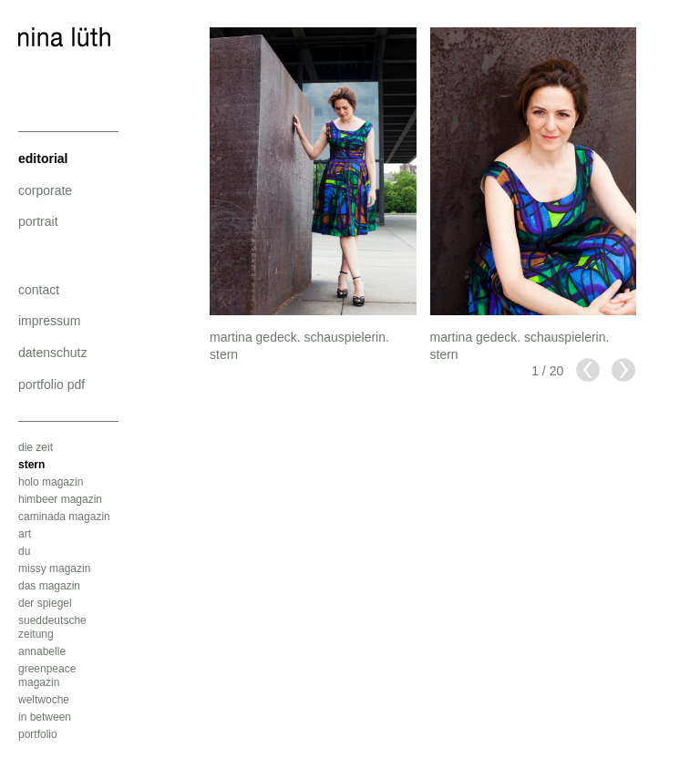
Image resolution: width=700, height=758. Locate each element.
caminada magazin (64, 517)
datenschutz (53, 353)
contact (39, 290)
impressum (49, 321)
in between (45, 717)
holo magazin (51, 482)
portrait (38, 221)
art (25, 534)
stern (31, 465)
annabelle (42, 651)
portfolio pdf (51, 384)
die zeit (36, 447)
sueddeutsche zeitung (52, 627)
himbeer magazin (60, 499)
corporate (45, 190)
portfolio (38, 734)
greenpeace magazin (47, 676)
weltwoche (44, 700)
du (24, 551)
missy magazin (54, 568)
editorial (43, 159)
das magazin (49, 586)
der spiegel (45, 603)
